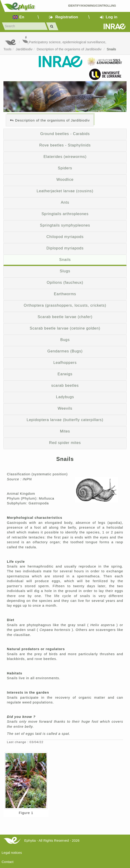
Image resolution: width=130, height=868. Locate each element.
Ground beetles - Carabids (65, 134)
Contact (8, 862)
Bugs (65, 340)
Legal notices (12, 853)
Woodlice (65, 179)
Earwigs (65, 374)
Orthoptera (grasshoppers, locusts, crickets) (65, 305)
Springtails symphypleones (65, 225)
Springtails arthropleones (65, 214)
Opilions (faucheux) (65, 282)
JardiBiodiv (24, 49)
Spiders (65, 168)
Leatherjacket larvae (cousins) (65, 191)
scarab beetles (65, 385)
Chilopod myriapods (65, 237)
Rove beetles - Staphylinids (65, 145)
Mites (65, 431)
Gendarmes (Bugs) (65, 351)
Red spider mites (65, 443)
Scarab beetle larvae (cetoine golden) (65, 328)
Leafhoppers (65, 362)
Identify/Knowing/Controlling (92, 6)
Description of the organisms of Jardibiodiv (70, 49)
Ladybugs (65, 397)
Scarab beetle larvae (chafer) (65, 317)
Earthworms (65, 294)
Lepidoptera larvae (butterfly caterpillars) (65, 420)
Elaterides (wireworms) (65, 157)
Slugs (65, 271)
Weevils (65, 408)
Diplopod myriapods (65, 248)
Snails (111, 49)
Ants (65, 202)
